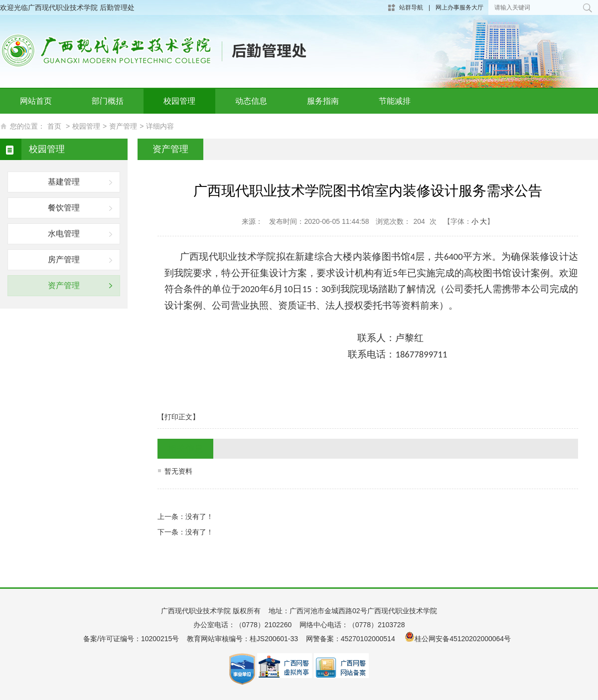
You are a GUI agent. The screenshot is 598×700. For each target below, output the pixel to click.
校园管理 (179, 101)
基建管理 (64, 182)
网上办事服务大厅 (459, 7)
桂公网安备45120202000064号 (465, 639)
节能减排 (395, 101)
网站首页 (36, 101)
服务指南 (323, 101)
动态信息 (251, 101)
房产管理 (64, 260)
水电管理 (64, 234)
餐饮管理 (64, 208)
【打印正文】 (178, 417)
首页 (54, 126)
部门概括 (108, 101)
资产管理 (123, 126)
